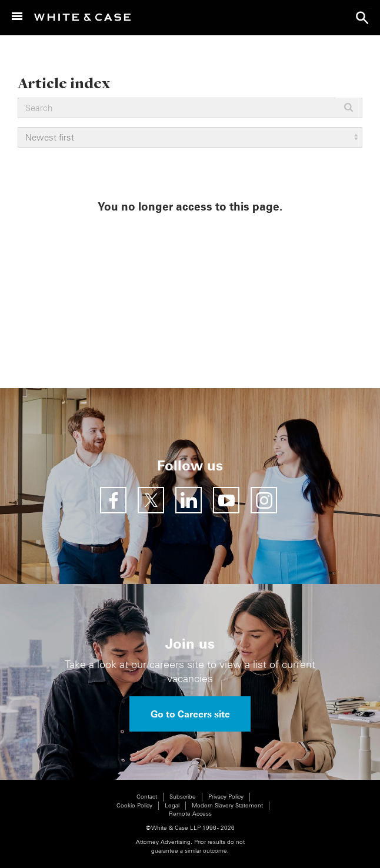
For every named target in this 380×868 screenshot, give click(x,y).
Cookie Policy (134, 805)
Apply (349, 107)
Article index (64, 83)
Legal (172, 805)
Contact (147, 797)
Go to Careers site (190, 714)
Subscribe (183, 797)
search (362, 18)
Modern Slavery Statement (227, 805)
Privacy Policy (226, 797)
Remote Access (190, 814)
